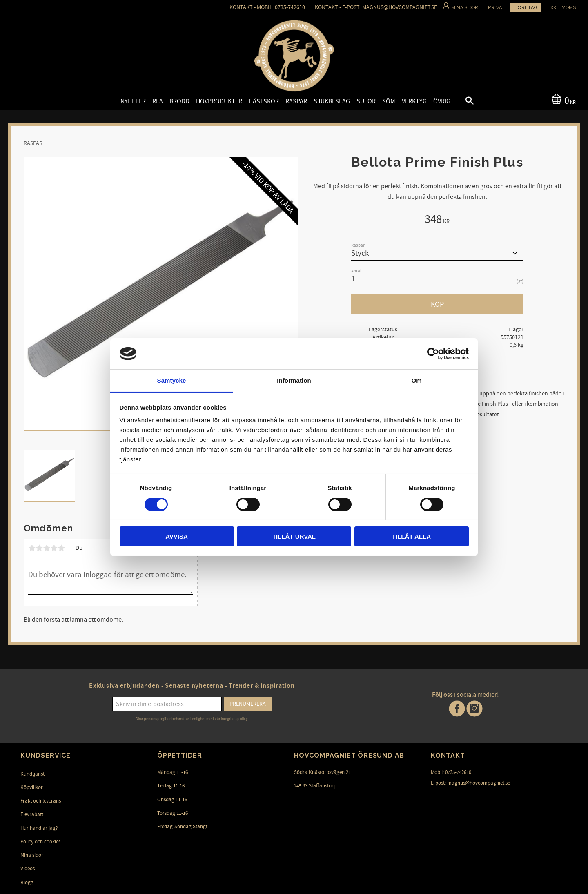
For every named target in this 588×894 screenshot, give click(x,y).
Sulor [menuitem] (366, 101)
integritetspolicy (234, 719)
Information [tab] (294, 380)
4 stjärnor (54, 548)
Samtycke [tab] (172, 380)
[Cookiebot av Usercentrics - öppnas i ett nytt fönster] (433, 354)
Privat (497, 8)
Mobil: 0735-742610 (451, 772)
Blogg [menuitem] (27, 883)
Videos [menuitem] (28, 869)
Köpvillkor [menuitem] (32, 787)
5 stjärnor (61, 548)
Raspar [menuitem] (296, 101)
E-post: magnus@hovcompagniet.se (470, 783)
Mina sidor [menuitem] (32, 855)
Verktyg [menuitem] (414, 101)
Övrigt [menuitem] (444, 101)
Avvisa (177, 536)
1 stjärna (32, 548)
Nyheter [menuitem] (133, 101)
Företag (526, 8)
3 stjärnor (47, 548)
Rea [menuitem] (158, 101)
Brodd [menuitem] (179, 101)
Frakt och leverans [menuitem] (41, 801)
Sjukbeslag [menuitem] (332, 101)
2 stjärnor (39, 548)
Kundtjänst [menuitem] (32, 774)
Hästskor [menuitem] (264, 101)
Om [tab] (416, 380)
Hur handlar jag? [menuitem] (39, 828)
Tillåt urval (294, 536)
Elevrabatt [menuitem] (32, 814)
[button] (463, 102)
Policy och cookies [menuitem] (40, 842)
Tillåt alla (411, 536)
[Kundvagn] (562, 100)
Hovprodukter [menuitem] (219, 101)
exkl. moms (562, 8)
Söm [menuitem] (389, 101)
